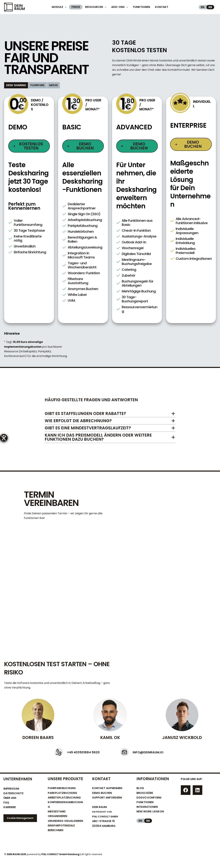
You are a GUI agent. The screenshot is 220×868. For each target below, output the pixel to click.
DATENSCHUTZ (13, 793)
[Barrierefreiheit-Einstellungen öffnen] (4, 438)
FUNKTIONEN (145, 802)
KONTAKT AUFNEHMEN (107, 788)
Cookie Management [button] (20, 818)
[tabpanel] (110, 230)
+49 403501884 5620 (78, 752)
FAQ (6, 803)
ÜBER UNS (10, 798)
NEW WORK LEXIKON (150, 811)
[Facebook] (186, 790)
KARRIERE (10, 807)
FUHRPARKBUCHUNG (62, 788)
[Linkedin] (197, 790)
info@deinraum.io (153, 752)
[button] (29, 146)
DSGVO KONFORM (149, 798)
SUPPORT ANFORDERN (107, 798)
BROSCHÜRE (145, 793)
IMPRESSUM (11, 789)
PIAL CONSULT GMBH (106, 816)
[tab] (16, 85)
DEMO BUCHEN (102, 793)
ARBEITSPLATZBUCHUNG (64, 798)
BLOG (140, 788)
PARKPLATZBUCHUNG (62, 793)
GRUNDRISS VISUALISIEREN (65, 821)
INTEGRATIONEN (147, 807)
